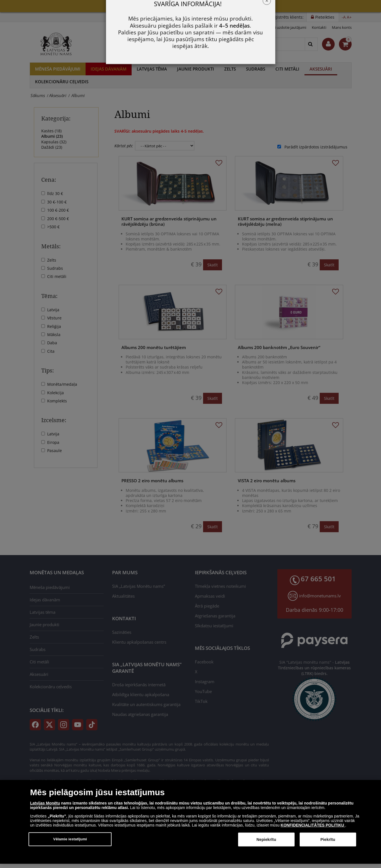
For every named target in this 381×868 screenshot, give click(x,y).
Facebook (204, 662)
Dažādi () (52, 147)
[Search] (311, 44)
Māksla (54, 335)
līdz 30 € (55, 193)
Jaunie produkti (196, 69)
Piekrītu (328, 843)
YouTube (203, 691)
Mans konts (342, 27)
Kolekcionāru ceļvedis (62, 82)
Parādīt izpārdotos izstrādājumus (316, 147)
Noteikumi (217, 27)
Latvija (53, 310)
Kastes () (51, 131)
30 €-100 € (57, 202)
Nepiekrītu (266, 843)
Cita (51, 351)
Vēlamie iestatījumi (70, 843)
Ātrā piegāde (207, 606)
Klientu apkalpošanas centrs (139, 642)
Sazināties (122, 632)
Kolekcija (55, 393)
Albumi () (52, 136)
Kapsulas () (54, 142)
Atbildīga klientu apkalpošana (141, 694)
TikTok (201, 701)
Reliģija (54, 326)
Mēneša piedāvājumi (58, 69)
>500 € (53, 227)
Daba (52, 343)
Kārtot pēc (124, 146)
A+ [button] (349, 17)
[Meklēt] (255, 44)
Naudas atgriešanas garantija (140, 714)
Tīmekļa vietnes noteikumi (220, 586)
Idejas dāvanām (109, 69)
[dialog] (190, 826)
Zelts (230, 69)
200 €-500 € (58, 219)
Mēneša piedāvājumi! (190, 6)
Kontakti (319, 27)
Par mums (175, 27)
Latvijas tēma (152, 69)
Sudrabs (256, 69)
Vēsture (54, 318)
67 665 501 (184, 44)
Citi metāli (287, 69)
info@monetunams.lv (320, 596)
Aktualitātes (123, 596)
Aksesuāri (321, 69)
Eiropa (53, 442)
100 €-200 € (58, 210)
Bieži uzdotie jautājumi (287, 27)
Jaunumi (196, 27)
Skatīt (213, 265)
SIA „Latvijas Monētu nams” (139, 586)
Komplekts (57, 401)
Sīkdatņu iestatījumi (214, 626)
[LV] (58, 44)
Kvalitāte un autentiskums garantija (146, 704)
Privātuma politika (247, 27)
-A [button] (344, 17)
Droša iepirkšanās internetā (139, 685)
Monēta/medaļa (62, 384)
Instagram (205, 681)
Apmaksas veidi (210, 596)
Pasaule (55, 451)
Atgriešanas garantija (215, 616)
